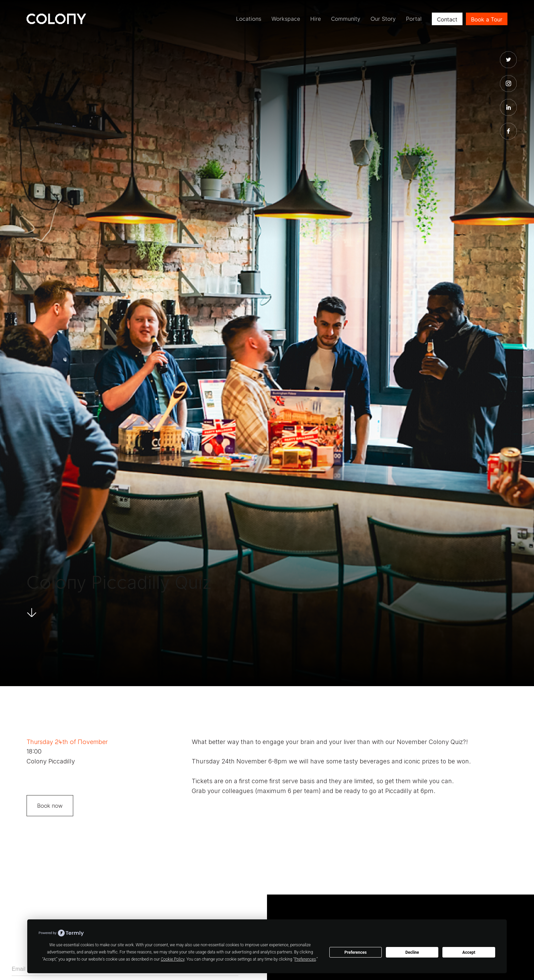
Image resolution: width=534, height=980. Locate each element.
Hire (316, 19)
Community (346, 19)
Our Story (383, 19)
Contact (447, 19)
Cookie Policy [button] (173, 959)
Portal (414, 19)
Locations (249, 19)
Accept (469, 952)
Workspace (286, 19)
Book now (50, 806)
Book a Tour (487, 19)
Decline (412, 952)
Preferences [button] (305, 959)
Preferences (356, 952)
